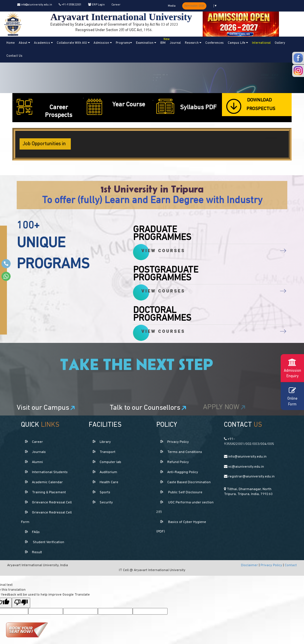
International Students (50, 472)
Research (193, 43)
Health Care (109, 482)
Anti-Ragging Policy (183, 472)
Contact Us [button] (14, 56)
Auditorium (108, 472)
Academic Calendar (47, 482)
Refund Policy (178, 462)
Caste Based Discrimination (189, 482)
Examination (146, 43)
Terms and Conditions (185, 452)
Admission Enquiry (292, 368)
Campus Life (238, 43)
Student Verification (49, 542)
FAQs (36, 532)
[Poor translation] (21, 603)
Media (172, 6)
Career (116, 5)
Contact (291, 565)
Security (106, 503)
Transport (108, 452)
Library (105, 442)
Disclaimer (250, 565)
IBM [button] (164, 41)
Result (37, 552)
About (24, 43)
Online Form (292, 396)
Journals (39, 452)
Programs (124, 43)
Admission (103, 43)
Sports (105, 492)
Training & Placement (49, 492)
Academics (43, 43)
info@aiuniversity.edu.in (35, 5)
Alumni (37, 462)
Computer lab (110, 462)
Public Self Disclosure (185, 492)
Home (11, 43)
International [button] (261, 43)
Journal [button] (175, 43)
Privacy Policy (178, 442)
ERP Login (96, 5)
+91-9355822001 (70, 5)
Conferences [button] (214, 43)
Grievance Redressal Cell (52, 503)
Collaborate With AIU (73, 43)
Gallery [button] (280, 43)
